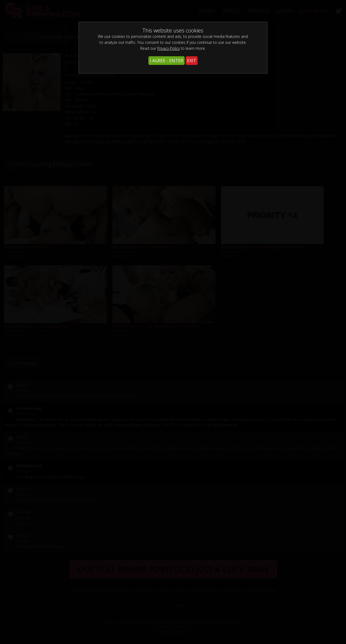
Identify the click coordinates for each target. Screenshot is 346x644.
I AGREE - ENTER (167, 61)
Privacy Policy (169, 48)
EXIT (192, 61)
